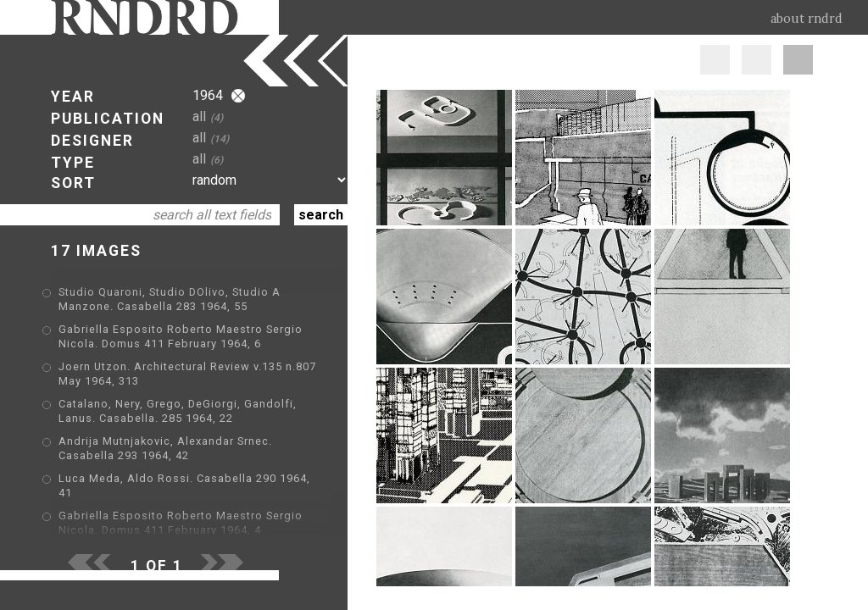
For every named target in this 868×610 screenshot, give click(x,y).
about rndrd (807, 19)
